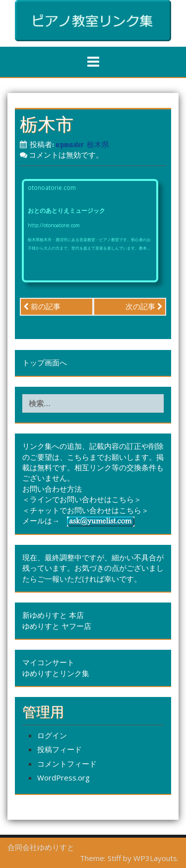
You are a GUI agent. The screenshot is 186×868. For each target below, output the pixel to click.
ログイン (52, 735)
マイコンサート (48, 662)
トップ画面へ (45, 362)
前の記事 (42, 306)
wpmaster (70, 144)
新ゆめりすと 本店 (53, 615)
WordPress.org (63, 778)
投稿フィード (60, 749)
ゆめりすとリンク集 (56, 673)
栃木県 (98, 144)
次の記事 (144, 306)
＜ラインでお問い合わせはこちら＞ (82, 499)
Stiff (114, 858)
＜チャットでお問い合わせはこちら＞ (86, 510)
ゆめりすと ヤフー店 (57, 626)
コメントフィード (67, 764)
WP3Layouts (155, 858)
